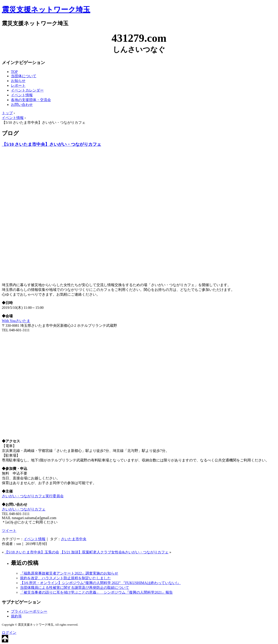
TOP (14, 72)
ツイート (9, 531)
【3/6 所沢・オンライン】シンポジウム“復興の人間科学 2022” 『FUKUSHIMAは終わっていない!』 (100, 583)
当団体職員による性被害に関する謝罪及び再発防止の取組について (75, 588)
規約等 (16, 616)
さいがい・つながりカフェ (24, 509)
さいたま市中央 (74, 539)
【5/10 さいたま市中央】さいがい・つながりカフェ (51, 144)
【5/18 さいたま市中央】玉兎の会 (32, 552)
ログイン (9, 633)
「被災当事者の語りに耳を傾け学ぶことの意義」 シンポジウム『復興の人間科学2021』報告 (96, 592)
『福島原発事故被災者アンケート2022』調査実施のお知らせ (69, 573)
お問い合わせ (22, 105)
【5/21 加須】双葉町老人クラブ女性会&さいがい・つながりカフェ (114, 552)
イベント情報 (22, 95)
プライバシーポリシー (29, 611)
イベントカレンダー (27, 90)
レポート (18, 85)
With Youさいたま (16, 321)
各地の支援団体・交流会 (31, 100)
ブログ (10, 133)
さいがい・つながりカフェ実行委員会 (33, 496)
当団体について (24, 76)
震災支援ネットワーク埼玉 (46, 10)
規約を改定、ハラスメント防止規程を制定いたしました (65, 578)
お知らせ (18, 81)
